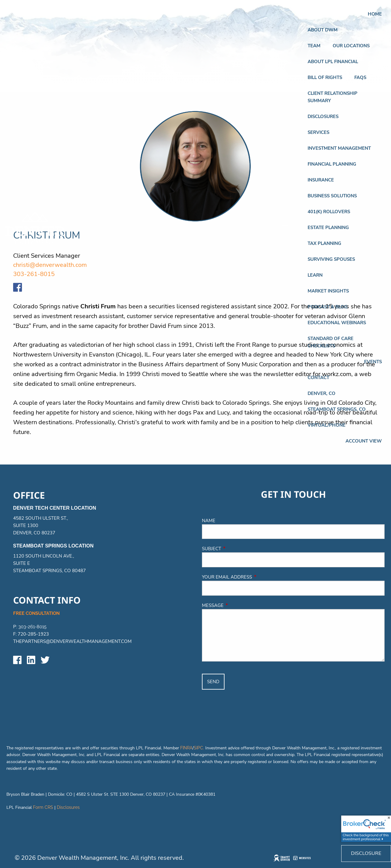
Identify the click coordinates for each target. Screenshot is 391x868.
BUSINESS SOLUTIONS (332, 196)
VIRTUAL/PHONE (327, 425)
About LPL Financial (333, 62)
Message (240, 605)
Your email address (254, 577)
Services (318, 132)
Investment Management (339, 148)
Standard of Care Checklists (331, 342)
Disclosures (323, 117)
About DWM (323, 30)
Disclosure (366, 853)
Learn (315, 275)
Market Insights (328, 291)
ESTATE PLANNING (328, 228)
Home (375, 14)
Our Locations (351, 46)
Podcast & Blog (328, 307)
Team (314, 46)
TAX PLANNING (324, 243)
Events (373, 362)
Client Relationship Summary (333, 97)
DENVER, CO (322, 393)
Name (209, 521)
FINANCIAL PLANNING (332, 164)
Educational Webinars (337, 323)
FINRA (186, 748)
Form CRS (43, 807)
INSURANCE (321, 180)
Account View (364, 441)
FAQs (360, 77)
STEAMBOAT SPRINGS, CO (337, 409)
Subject (239, 549)
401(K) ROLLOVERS (329, 212)
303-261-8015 (32, 627)
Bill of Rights (325, 77)
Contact (318, 378)
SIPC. (199, 748)
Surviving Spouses (331, 259)
